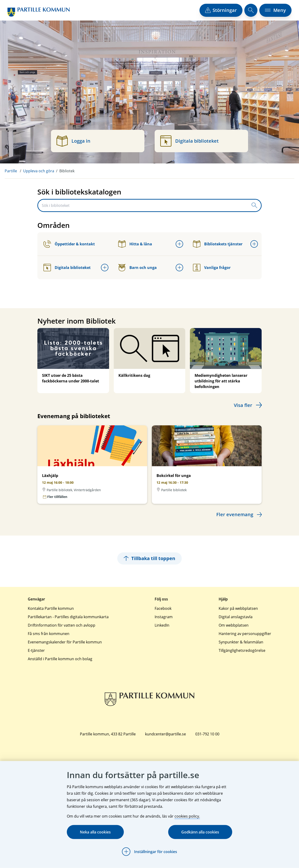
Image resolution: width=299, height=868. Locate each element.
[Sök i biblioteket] (143, 205)
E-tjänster (36, 650)
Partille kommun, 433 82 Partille (108, 734)
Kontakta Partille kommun (51, 608)
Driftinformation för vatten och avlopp (62, 625)
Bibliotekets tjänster (218, 244)
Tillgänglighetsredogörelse (242, 650)
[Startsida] (39, 12)
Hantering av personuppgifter (245, 634)
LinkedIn (162, 625)
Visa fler (243, 405)
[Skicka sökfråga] (254, 205)
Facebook (163, 608)
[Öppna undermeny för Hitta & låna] (179, 244)
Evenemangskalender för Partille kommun (65, 642)
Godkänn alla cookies (200, 832)
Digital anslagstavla (236, 617)
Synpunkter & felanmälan (241, 642)
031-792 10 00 (207, 734)
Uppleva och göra (39, 171)
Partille (11, 171)
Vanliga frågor (212, 268)
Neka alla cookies (95, 832)
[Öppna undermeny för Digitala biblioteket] (105, 268)
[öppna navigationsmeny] (275, 10)
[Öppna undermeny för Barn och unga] (179, 268)
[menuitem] (14, 171)
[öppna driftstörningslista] (221, 10)
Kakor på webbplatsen (238, 608)
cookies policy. (187, 816)
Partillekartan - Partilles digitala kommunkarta (68, 617)
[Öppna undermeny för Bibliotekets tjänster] (254, 244)
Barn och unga (137, 268)
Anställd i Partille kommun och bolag (60, 659)
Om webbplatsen (234, 625)
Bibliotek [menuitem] (67, 171)
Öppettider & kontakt (69, 244)
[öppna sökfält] (251, 10)
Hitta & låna (135, 244)
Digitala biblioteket (67, 268)
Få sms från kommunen (49, 634)
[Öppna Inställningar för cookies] (149, 852)
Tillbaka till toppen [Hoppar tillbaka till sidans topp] (149, 558)
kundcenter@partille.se (166, 734)
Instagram (164, 617)
